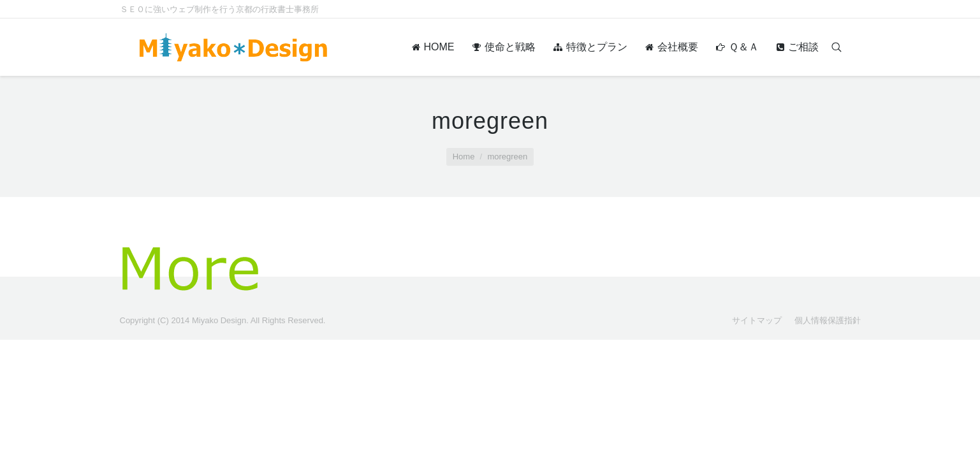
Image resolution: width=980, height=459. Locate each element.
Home (464, 157)
